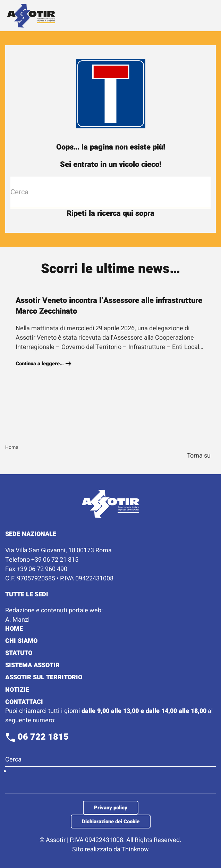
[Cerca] (110, 192)
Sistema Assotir (32, 665)
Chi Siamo (21, 641)
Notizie (17, 690)
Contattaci (24, 702)
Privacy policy (111, 808)
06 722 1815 (37, 737)
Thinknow (135, 849)
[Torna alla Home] (31, 16)
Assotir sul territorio (44, 677)
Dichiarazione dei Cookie (111, 822)
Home (14, 629)
